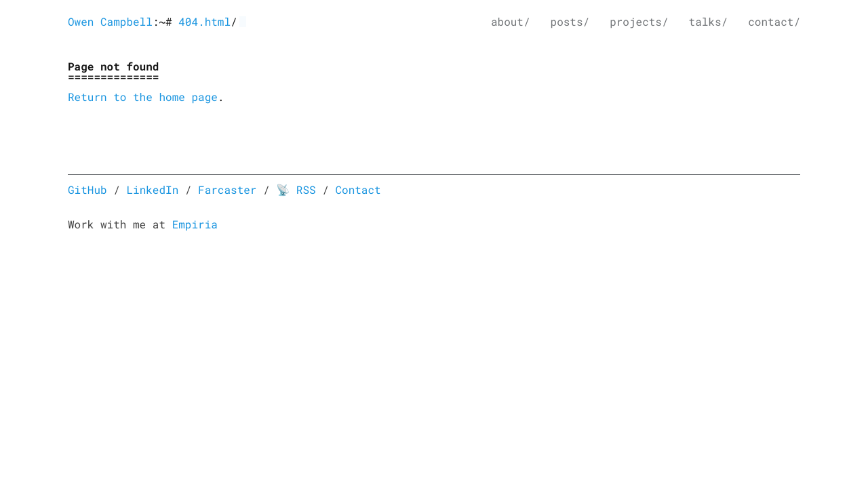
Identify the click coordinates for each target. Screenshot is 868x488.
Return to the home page (143, 97)
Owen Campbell (110, 22)
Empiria (195, 225)
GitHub (87, 190)
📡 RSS (296, 190)
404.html (204, 22)
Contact (358, 190)
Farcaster (227, 190)
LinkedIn (152, 190)
